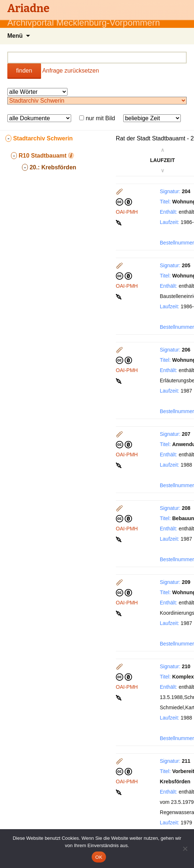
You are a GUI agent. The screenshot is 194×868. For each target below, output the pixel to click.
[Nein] (185, 849)
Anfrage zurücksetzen (71, 71)
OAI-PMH (127, 212)
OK (99, 857)
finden (24, 71)
